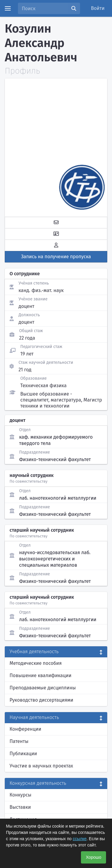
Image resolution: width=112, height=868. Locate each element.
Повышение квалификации (40, 675)
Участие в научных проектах (41, 766)
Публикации (23, 754)
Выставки (20, 807)
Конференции (25, 729)
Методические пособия (36, 663)
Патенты (19, 741)
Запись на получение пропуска (56, 257)
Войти (98, 8)
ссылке (79, 839)
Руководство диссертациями (41, 700)
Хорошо (93, 857)
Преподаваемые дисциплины (43, 688)
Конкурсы (20, 795)
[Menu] (8, 8)
